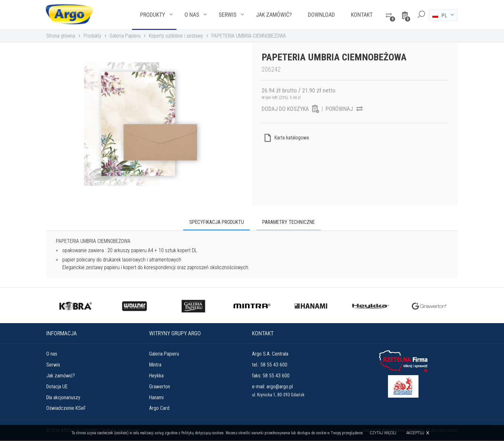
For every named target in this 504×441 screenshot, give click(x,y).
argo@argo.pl (280, 387)
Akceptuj (415, 433)
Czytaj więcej (383, 433)
